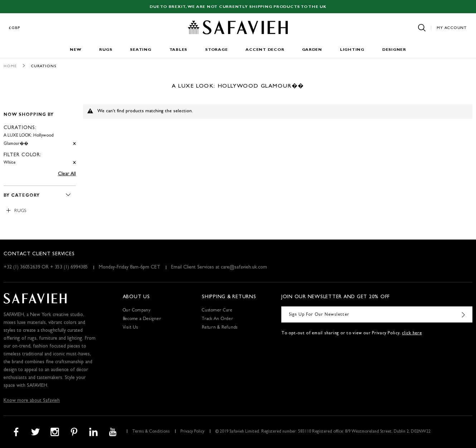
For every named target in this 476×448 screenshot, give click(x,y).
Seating (140, 50)
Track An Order (218, 319)
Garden (312, 50)
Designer (394, 50)
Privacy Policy (192, 432)
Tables (178, 50)
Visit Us (130, 328)
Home (10, 66)
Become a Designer (142, 319)
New (76, 50)
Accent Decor (265, 50)
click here (412, 334)
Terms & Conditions (151, 432)
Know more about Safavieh (32, 401)
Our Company (137, 311)
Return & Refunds (220, 328)
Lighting (352, 50)
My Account (452, 28)
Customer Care (217, 311)
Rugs (106, 50)
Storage (216, 50)
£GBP (15, 28)
